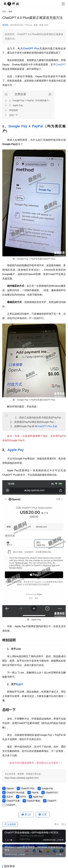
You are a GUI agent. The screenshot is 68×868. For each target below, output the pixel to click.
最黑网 (5, 25)
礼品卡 (19, 684)
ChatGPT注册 (13, 801)
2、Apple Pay (16, 105)
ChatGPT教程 (33, 801)
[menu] (63, 4)
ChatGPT (61, 65)
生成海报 (10, 824)
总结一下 (14, 115)
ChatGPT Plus (31, 48)
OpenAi (10, 788)
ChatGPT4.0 (52, 793)
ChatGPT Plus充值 (47, 426)
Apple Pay (16, 450)
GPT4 (23, 797)
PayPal (37, 126)
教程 (36, 25)
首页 (4, 12)
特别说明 (14, 110)
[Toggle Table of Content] (50, 94)
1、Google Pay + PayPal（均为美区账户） (30, 100)
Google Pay (18, 126)
